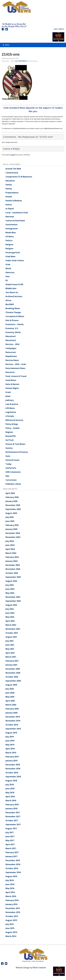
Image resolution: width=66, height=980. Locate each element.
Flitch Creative (39, 968)
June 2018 (10, 789)
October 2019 (12, 725)
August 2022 (11, 605)
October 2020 (12, 677)
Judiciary (10, 400)
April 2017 (10, 844)
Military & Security (14, 420)
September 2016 (13, 872)
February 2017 (12, 852)
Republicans (11, 356)
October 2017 (12, 820)
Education (10, 181)
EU (7, 280)
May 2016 (10, 888)
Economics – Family (15, 324)
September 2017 (13, 824)
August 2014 (11, 932)
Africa (8, 300)
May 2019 (10, 745)
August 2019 (11, 733)
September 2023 (13, 577)
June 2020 (10, 693)
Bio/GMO (10, 304)
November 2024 (13, 537)
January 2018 (11, 809)
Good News (11, 380)
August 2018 (11, 781)
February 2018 (12, 805)
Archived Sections (14, 296)
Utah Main (10, 256)
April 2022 (10, 621)
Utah (8, 264)
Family (9, 185)
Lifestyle (10, 416)
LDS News (10, 408)
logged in (14, 155)
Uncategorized (13, 252)
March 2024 (11, 553)
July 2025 (10, 517)
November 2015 (13, 912)
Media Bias (11, 233)
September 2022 (13, 601)
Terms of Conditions (38, 961)
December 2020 (13, 669)
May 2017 (10, 840)
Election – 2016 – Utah (16, 364)
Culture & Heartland (15, 221)
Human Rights (12, 388)
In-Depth (10, 209)
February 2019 (12, 757)
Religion (9, 245)
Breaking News (13, 308)
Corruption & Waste (15, 316)
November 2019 (13, 721)
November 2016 (13, 864)
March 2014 (11, 936)
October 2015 (12, 916)
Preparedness (12, 193)
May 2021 (10, 649)
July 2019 (10, 737)
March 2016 (11, 896)
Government (12, 225)
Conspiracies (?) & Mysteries (19, 177)
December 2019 (13, 717)
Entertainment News (15, 368)
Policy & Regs (12, 424)
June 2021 (10, 645)
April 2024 (10, 549)
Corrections (11, 480)
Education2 (11, 340)
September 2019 (13, 729)
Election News (12, 360)
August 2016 (11, 876)
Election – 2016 (12, 344)
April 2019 (10, 749)
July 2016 (10, 880)
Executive (10, 372)
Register (61, 29)
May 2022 (10, 617)
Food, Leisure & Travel (16, 376)
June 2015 (10, 928)
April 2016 (10, 892)
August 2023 (11, 581)
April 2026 (10, 493)
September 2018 (13, 777)
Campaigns (11, 348)
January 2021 (11, 665)
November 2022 (13, 597)
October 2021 (12, 633)
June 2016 (10, 884)
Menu (6, 45)
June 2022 (10, 613)
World (8, 268)
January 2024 (11, 561)
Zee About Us (12, 292)
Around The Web (13, 169)
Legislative (11, 412)
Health (9, 197)
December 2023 (13, 565)
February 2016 (12, 900)
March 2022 (11, 625)
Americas (10, 272)
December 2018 (13, 765)
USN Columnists (13, 472)
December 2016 (13, 860)
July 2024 (10, 541)
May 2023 (10, 593)
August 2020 (11, 685)
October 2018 (12, 773)
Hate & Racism (12, 384)
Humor (9, 205)
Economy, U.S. (12, 328)
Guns (8, 456)
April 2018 (10, 797)
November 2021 (13, 629)
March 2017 (11, 848)
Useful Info (11, 468)
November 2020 (13, 673)
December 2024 (13, 533)
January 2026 (11, 501)
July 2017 (10, 832)
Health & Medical (14, 201)
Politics (9, 241)
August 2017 (11, 828)
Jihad (8, 396)
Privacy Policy (26, 961)
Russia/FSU (11, 436)
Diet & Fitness (12, 320)
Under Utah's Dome (15, 260)
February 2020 (12, 709)
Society (9, 448)
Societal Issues (12, 460)
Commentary (12, 173)
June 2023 (10, 589)
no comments (21, 61)
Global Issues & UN (14, 284)
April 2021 (10, 653)
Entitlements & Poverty (17, 452)
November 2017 (13, 816)
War (7, 476)
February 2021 (12, 661)
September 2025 (13, 509)
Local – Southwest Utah (17, 213)
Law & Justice (12, 404)
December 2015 (13, 908)
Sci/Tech (10, 440)
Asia (8, 276)
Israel (8, 392)
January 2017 (11, 856)
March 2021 (11, 657)
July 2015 (10, 924)
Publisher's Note (13, 484)
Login (56, 29)
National (10, 217)
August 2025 (11, 513)
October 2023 (12, 573)
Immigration (12, 229)
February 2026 (12, 497)
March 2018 (11, 801)
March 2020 (11, 705)
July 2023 (10, 585)
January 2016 (11, 904)
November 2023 (13, 569)
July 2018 (10, 785)
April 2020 (10, 701)
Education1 (11, 336)
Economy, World (13, 332)
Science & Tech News (15, 444)
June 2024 (10, 545)
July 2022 (10, 609)
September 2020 (13, 681)
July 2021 (10, 641)
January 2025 (11, 529)
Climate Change (13, 312)
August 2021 (11, 637)
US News (10, 237)
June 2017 (10, 836)
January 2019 (11, 761)
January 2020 (11, 713)
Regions (9, 432)
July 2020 (10, 689)
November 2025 (13, 505)
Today (8, 464)
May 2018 (10, 793)
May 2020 (10, 697)
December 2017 (13, 812)
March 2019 (11, 753)
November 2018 (13, 769)
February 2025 (12, 525)
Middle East (11, 288)
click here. (12, 124)
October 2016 (12, 868)
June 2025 (10, 521)
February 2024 (12, 557)
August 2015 (11, 920)
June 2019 (10, 741)
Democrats (11, 352)
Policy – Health (13, 428)
